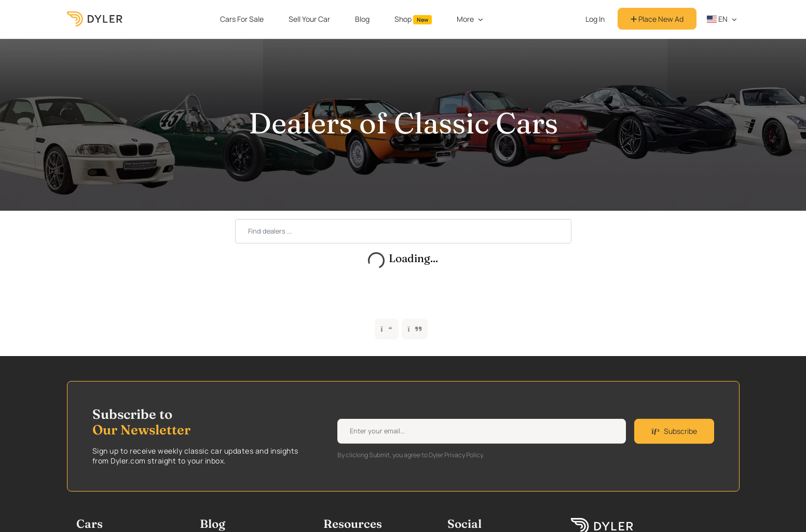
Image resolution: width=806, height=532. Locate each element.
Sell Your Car (309, 19)
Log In (595, 19)
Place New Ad (657, 19)
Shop (413, 19)
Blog (362, 19)
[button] (415, 329)
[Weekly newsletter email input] (482, 431)
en (717, 19)
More (465, 19)
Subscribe (674, 431)
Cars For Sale (242, 19)
